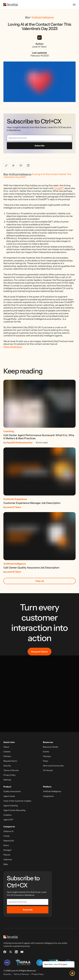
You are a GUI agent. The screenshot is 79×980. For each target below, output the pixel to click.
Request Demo (39, 652)
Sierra (6, 845)
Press (46, 761)
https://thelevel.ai (13, 347)
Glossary (47, 756)
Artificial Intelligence (43, 17)
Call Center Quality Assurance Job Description (31, 568)
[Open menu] (74, 5)
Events (46, 752)
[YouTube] (22, 952)
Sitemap (7, 780)
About (6, 747)
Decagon (7, 850)
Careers (7, 752)
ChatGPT (59, 188)
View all (39, 581)
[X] (11, 952)
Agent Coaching (11, 806)
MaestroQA (9, 841)
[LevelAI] (11, 5)
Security (7, 766)
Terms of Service (11, 770)
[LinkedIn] (16, 952)
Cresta (6, 836)
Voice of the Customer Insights (17, 801)
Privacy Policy (9, 775)
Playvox (7, 855)
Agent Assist (9, 796)
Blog (28, 17)
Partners (7, 756)
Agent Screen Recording (14, 810)
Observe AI (8, 831)
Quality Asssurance (12, 791)
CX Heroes (48, 770)
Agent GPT (8, 820)
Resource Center (51, 747)
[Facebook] (5, 952)
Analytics (7, 815)
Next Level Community (53, 766)
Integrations (48, 796)
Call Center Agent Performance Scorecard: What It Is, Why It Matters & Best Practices (39, 437)
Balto (6, 864)
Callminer (8, 860)
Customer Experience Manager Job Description (32, 503)
